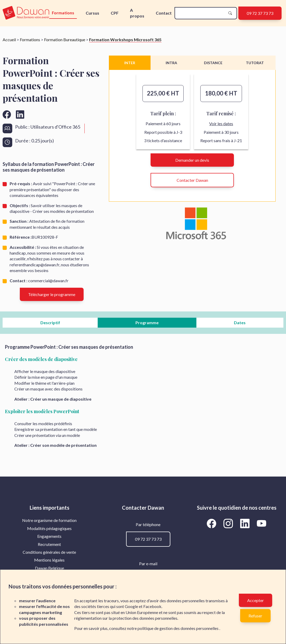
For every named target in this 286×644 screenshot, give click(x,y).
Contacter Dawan (192, 180)
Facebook (152, 606)
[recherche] (201, 13)
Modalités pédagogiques (49, 528)
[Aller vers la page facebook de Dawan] (7, 114)
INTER (130, 63)
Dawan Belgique (49, 568)
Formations (63, 13)
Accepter (256, 600)
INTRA (171, 63)
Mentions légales (49, 560)
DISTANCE (213, 63)
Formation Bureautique (65, 40)
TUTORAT (255, 63)
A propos (137, 13)
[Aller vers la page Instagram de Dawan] (229, 523)
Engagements (49, 536)
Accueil (9, 40)
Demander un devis (192, 160)
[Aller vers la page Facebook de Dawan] (213, 523)
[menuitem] (49, 520)
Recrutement (49, 544)
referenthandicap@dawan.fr (35, 265)
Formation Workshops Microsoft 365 (125, 40)
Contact (164, 13)
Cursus (92, 13)
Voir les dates (221, 124)
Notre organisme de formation (49, 520)
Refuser (255, 616)
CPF (115, 13)
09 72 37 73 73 (260, 13)
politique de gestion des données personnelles (178, 628)
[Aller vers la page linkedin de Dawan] (20, 114)
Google (131, 606)
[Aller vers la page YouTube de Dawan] (262, 523)
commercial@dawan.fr (48, 281)
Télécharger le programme (52, 294)
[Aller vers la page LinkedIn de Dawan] (246, 523)
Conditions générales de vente (49, 552)
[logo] (26, 13)
